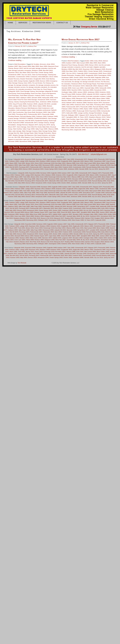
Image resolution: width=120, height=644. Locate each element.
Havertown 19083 (81, 110)
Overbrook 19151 (73, 125)
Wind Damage (35, 139)
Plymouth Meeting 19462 (28, 116)
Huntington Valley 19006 (62, 112)
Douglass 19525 (73, 95)
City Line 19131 (26, 75)
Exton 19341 (28, 83)
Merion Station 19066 (39, 106)
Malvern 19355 (28, 106)
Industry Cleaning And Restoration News (27, 102)
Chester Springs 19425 (46, 72)
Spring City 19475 (44, 125)
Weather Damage (18, 135)
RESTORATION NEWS (42, 23)
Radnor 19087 (82, 129)
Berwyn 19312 (19, 68)
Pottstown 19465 (53, 116)
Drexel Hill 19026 (82, 97)
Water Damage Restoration (43, 133)
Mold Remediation (20, 64)
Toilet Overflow (17, 129)
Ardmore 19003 (29, 212)
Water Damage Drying (45, 131)
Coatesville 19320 (75, 93)
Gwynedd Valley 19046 (85, 108)
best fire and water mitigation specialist (87, 87)
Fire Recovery (98, 102)
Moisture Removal (21, 108)
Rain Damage (52, 118)
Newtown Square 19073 (88, 122)
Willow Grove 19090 (36, 214)
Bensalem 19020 (77, 85)
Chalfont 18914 (76, 91)
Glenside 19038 (36, 98)
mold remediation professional (41, 110)
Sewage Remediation (89, 133)
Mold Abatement (33, 108)
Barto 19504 (44, 66)
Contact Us (62, 23)
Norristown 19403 (41, 112)
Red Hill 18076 (30, 121)
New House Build (30, 112)
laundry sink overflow (72, 116)
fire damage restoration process (46, 85)
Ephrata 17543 (90, 99)
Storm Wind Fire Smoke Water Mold (38, 127)
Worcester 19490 (13, 141)
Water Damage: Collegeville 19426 (94, 143)
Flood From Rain (36, 93)
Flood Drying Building (23, 93)
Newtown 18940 (75, 122)
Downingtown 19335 (98, 95)
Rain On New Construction (16, 121)
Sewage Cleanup (44, 123)
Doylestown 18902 (61, 97)
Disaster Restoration (26, 79)
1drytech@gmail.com (99, 154)
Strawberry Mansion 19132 (91, 137)
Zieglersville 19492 (38, 141)
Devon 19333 (53, 77)
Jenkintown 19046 (45, 102)
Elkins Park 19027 (68, 99)
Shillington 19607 (66, 135)
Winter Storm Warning (47, 139)
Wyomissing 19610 (32, 220)
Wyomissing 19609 (20, 220)
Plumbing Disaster (14, 116)
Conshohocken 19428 (23, 77)
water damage (17, 131)
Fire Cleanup (47, 83)
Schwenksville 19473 (31, 123)
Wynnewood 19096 (25, 141)
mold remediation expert (24, 110)
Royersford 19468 (18, 123)
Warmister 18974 (75, 141)
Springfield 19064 (65, 137)
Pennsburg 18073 (22, 114)
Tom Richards (22, 263)
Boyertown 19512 (14, 72)
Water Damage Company (30, 131)
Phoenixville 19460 (48, 114)
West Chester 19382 (78, 220)
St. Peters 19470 (76, 137)
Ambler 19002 (83, 81)
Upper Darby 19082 (75, 139)
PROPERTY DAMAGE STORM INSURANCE (33, 118)
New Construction (18, 112)
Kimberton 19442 (98, 112)
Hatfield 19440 (59, 110)
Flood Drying (12, 93)
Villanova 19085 (53, 129)
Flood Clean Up (38, 89)
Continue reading (16, 60)
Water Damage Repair (27, 133)
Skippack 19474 (33, 125)
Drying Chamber (23, 81)
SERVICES (23, 23)
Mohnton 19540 (60, 120)
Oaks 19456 (51, 112)
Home (10, 23)
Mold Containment (44, 108)
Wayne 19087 (13, 163)
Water (10, 131)
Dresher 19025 (13, 81)
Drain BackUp (50, 79)
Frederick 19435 (40, 95)
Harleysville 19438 (48, 98)
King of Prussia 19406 (20, 104)
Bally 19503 (35, 66)
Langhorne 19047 (98, 114)
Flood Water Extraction (27, 95)
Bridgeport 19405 (93, 89)
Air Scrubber (35, 64)
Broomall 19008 (19, 212)
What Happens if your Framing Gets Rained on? (36, 137)
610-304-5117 (84, 154)
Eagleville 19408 (34, 81)
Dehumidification (43, 77)
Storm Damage (22, 127)
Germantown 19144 (72, 106)
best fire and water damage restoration (36, 68)
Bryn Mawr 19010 (25, 72)
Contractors (34, 77)
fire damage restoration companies (25, 85)
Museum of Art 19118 (47, 218)
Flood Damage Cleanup (28, 91)
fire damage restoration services (83, 102)
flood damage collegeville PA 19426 (47, 91)
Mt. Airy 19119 (89, 120)
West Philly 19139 (35, 218)
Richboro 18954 (64, 131)
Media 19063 (85, 118)
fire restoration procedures (24, 89)
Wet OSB (17, 137)
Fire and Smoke (37, 83)
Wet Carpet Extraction (41, 135)
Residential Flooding (42, 121)
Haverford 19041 (70, 110)
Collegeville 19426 (19, 159)
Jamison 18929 (75, 112)
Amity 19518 (51, 64)
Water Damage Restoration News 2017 (74, 59)
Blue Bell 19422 (48, 70)
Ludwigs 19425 (18, 106)
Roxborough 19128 (76, 131)
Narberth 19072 (64, 122)
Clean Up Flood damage (40, 75)
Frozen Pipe (49, 95)
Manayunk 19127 (75, 118)
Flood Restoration (14, 95)
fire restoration (59, 104)
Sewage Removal (22, 125)
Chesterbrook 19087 (14, 75)
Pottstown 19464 (41, 116)
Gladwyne (23, 254)
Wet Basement (29, 135)
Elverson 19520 (45, 81)
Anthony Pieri (32, 46)
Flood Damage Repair (83, 104)
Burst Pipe (35, 72)
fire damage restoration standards (37, 87)
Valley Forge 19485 (41, 129)
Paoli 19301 (12, 114)
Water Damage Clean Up (89, 141)
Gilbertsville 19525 (14, 98)
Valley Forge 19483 (29, 129)
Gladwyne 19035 (26, 98)
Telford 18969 (30, 216)
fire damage (69, 102)
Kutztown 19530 (32, 104)
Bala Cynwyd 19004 (25, 66)
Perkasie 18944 (9, 216)
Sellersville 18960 (65, 133)
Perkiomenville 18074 (35, 114)
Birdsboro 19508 (37, 70)
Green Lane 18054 (71, 108)
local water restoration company (89, 116)
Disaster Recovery (14, 79)
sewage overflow (76, 133)
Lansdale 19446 (60, 116)
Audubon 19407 (13, 66)
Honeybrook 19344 (44, 100)
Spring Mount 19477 (83, 165)
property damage (13, 118)
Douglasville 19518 (39, 79)
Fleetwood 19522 (70, 104)
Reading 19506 (91, 129)
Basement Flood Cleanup (63, 85)
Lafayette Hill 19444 (44, 104)
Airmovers (43, 64)
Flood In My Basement (49, 93)
